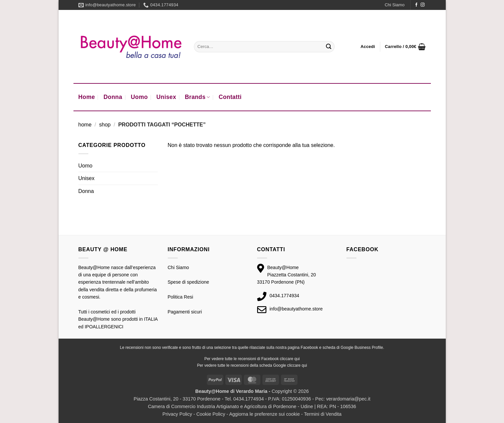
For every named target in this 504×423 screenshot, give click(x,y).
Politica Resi (181, 297)
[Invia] (329, 47)
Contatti (230, 97)
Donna (113, 97)
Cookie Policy (211, 414)
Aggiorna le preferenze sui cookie (264, 414)
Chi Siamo (394, 5)
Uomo (139, 97)
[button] (368, 47)
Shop (105, 125)
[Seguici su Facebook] (416, 5)
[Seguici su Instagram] (423, 5)
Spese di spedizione (188, 282)
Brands (197, 97)
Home (87, 97)
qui (297, 359)
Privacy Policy (177, 414)
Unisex (166, 97)
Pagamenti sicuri (185, 312)
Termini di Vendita (323, 414)
